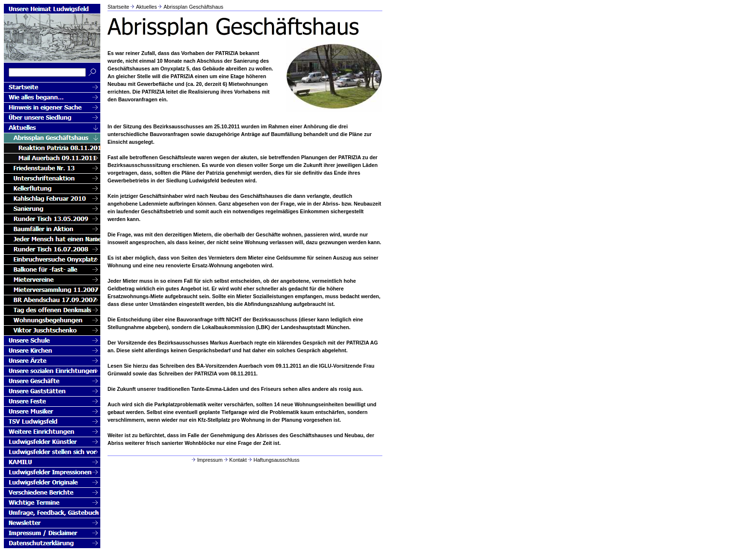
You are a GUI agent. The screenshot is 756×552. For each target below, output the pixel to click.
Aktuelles (146, 7)
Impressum (207, 460)
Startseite (118, 7)
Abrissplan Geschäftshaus (193, 7)
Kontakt (235, 460)
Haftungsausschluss (273, 460)
